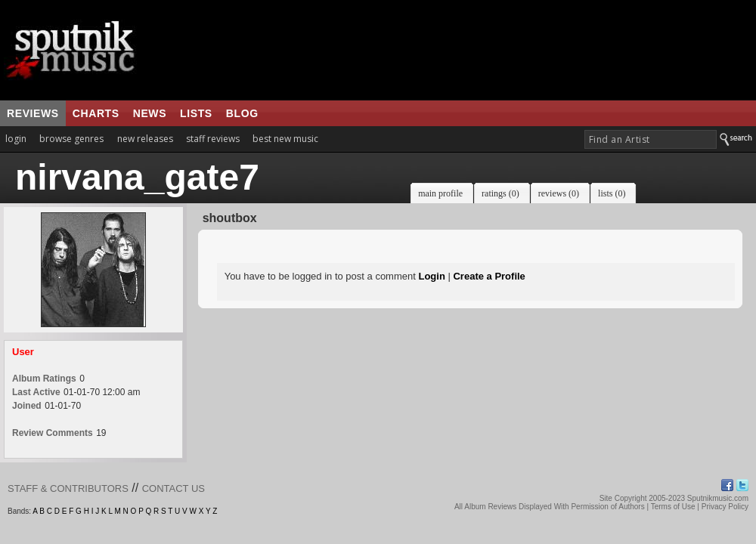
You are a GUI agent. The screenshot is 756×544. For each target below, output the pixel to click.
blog (242, 113)
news (150, 113)
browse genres (71, 139)
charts (96, 113)
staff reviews (213, 139)
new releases (145, 139)
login (16, 139)
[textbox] (651, 139)
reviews (33, 113)
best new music (285, 139)
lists (196, 113)
